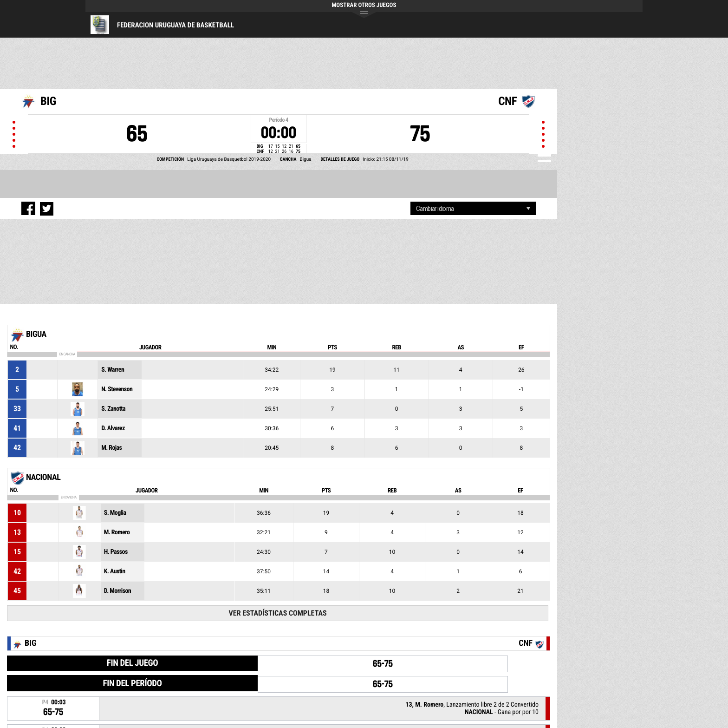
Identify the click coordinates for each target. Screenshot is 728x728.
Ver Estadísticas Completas (278, 613)
